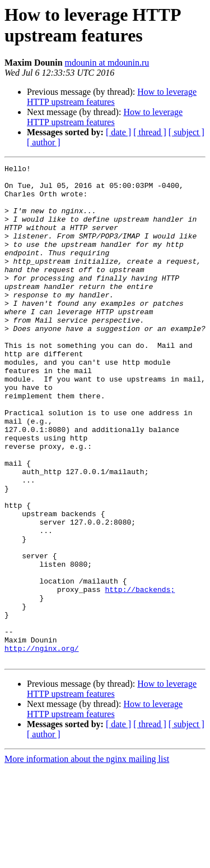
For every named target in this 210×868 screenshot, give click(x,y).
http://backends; (140, 675)
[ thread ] (150, 132)
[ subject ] (186, 132)
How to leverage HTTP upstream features (112, 97)
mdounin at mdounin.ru (107, 63)
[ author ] (44, 142)
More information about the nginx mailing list (87, 858)
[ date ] (118, 132)
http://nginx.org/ (42, 746)
